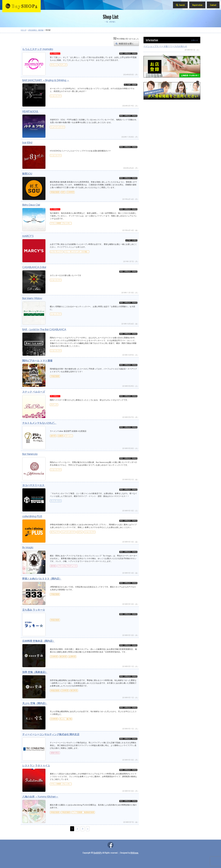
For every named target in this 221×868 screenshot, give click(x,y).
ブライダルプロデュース (67, 566)
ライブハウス (56, 501)
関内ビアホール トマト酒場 (37, 361)
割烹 (63, 192)
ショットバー (56, 96)
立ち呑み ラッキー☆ (34, 610)
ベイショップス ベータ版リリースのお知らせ (165, 46)
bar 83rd (27, 142)
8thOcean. (135, 853)
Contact (213, 5)
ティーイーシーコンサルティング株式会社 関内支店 (51, 734)
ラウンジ (54, 65)
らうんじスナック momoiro (38, 49)
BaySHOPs (98, 853)
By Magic (28, 547)
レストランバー (57, 252)
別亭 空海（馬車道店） (35, 672)
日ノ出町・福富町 (131, 85)
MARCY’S (28, 236)
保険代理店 (55, 753)
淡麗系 (61, 436)
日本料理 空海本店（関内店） (39, 641)
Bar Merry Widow (32, 298)
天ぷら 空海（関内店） (35, 703)
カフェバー (55, 532)
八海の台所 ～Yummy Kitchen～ (40, 797)
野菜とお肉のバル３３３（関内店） (42, 579)
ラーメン (69, 436)
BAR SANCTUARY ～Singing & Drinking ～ (46, 80)
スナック (63, 65)
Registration (197, 5)
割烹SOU (27, 174)
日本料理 (70, 192)
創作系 (53, 436)
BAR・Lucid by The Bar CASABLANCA (44, 329)
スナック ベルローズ (34, 392)
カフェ (80, 532)
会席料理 (72, 657)
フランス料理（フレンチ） (61, 223)
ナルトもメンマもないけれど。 (39, 423)
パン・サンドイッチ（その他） (77, 252)
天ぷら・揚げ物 (66, 719)
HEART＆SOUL (30, 111)
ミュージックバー (57, 127)
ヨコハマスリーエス (33, 485)
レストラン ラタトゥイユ (36, 765)
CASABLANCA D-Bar (34, 267)
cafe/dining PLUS (32, 516)
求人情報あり (55, 54)
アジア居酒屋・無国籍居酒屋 (83, 812)
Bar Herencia (30, 454)
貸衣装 (53, 566)
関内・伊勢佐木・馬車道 (128, 54)
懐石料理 (63, 657)
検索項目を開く (126, 43)
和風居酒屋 (55, 192)
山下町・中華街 (131, 240)
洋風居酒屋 (55, 376)
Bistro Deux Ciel (31, 205)
